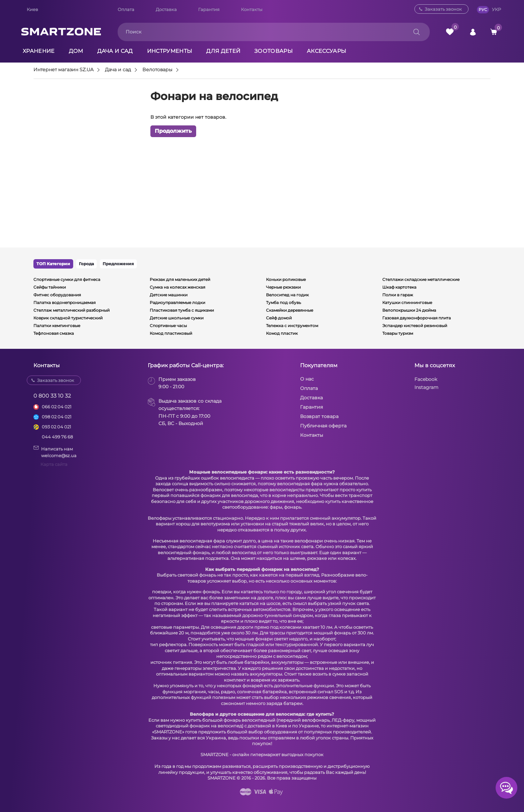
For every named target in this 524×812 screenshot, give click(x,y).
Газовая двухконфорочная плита (417, 318)
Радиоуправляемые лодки (177, 302)
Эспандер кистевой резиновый (415, 326)
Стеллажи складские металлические (421, 279)
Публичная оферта (323, 426)
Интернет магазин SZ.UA (63, 70)
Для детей (223, 51)
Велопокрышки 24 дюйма (409, 310)
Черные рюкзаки (283, 287)
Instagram (426, 387)
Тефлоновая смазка (54, 333)
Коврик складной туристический (68, 318)
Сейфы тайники (50, 287)
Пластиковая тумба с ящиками (182, 310)
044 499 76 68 (57, 437)
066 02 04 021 (57, 407)
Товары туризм (398, 333)
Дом (76, 51)
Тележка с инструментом (292, 326)
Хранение (39, 51)
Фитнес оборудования (57, 295)
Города (86, 264)
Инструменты (170, 51)
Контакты (252, 9)
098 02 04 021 (57, 417)
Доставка (166, 9)
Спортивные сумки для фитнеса (67, 279)
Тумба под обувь (284, 302)
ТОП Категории (53, 264)
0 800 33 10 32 (52, 396)
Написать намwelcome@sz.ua (55, 452)
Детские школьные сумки (177, 318)
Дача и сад (115, 51)
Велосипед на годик (287, 295)
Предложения (118, 264)
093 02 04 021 (56, 427)
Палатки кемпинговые (57, 326)
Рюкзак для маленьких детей (180, 279)
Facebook (426, 379)
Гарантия (209, 9)
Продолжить (173, 131)
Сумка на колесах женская (177, 287)
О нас (307, 379)
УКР (496, 9)
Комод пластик (282, 333)
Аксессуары (326, 51)
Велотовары (157, 70)
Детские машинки (169, 295)
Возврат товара (319, 416)
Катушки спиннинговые (407, 302)
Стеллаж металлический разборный (72, 310)
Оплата (126, 9)
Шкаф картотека (399, 287)
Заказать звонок (443, 9)
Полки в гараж (398, 295)
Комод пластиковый (171, 333)
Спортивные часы (168, 326)
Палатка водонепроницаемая (64, 302)
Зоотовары (274, 51)
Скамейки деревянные (290, 310)
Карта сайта (54, 464)
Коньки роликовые (286, 279)
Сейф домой (279, 318)
